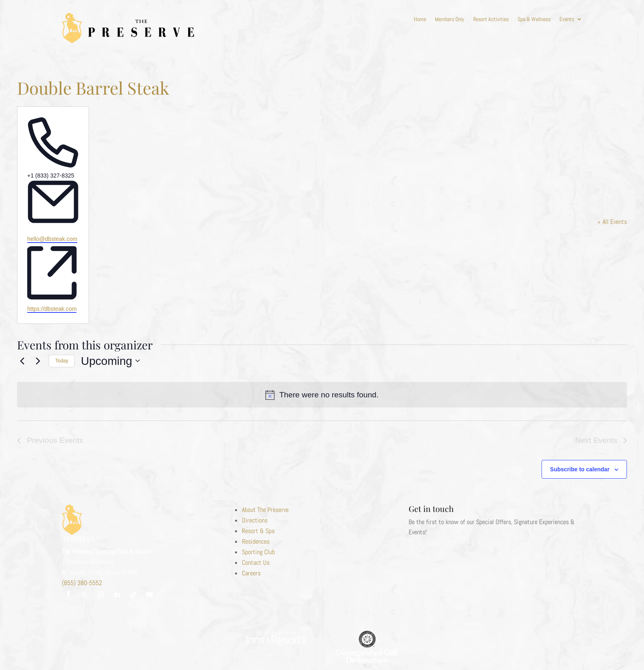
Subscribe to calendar (580, 469)
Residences (256, 541)
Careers (251, 573)
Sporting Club (258, 552)
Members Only (450, 20)
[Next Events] (38, 361)
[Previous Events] (22, 361)
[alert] (322, 395)
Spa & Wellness (534, 20)
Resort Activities (491, 20)
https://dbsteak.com (52, 309)
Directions (255, 520)
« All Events (612, 222)
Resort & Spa (258, 531)
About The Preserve (265, 510)
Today (62, 361)
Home (420, 20)
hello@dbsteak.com (52, 239)
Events (567, 20)
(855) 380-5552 (82, 583)
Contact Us (256, 563)
